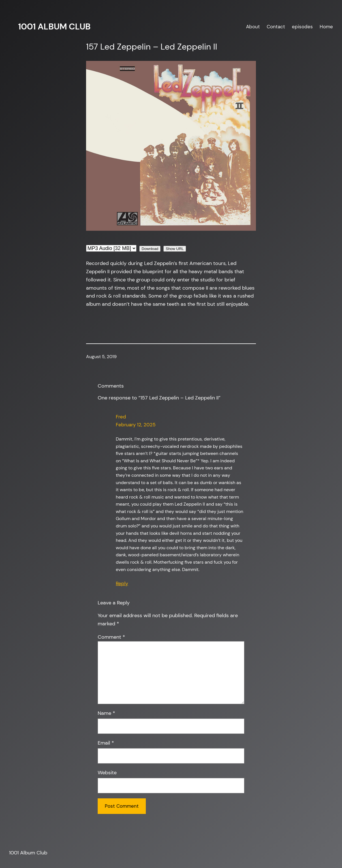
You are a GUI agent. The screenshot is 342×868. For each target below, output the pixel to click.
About (253, 27)
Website (107, 773)
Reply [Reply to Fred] (122, 583)
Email (106, 743)
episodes (302, 27)
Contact (276, 27)
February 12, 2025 (136, 425)
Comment (111, 637)
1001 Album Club (54, 26)
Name (106, 713)
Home (326, 27)
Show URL (175, 249)
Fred (121, 417)
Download (150, 249)
